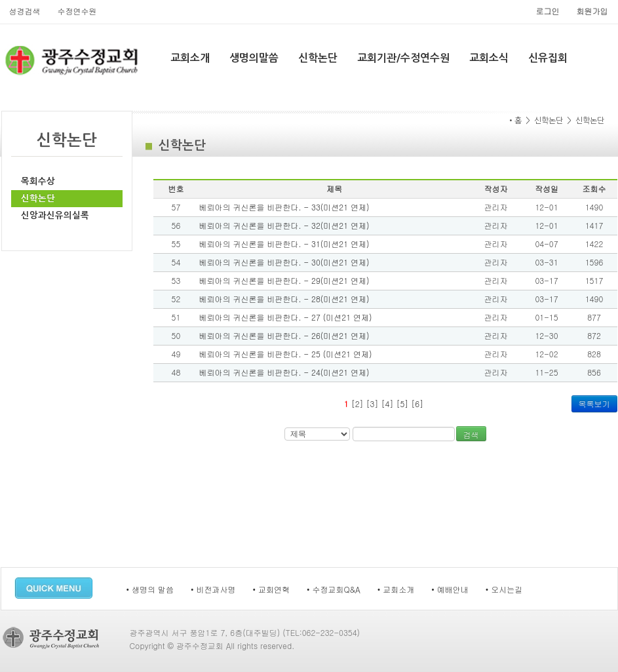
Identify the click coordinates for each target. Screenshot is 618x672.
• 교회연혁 (272, 589)
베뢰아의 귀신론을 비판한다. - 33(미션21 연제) (284, 207)
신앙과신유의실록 (55, 215)
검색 (471, 434)
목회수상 (38, 181)
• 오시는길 (504, 589)
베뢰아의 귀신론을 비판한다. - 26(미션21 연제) (284, 335)
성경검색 (25, 11)
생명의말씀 (254, 58)
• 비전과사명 (213, 589)
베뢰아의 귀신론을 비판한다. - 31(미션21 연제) (284, 244)
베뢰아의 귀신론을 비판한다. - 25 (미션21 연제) (286, 354)
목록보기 (594, 404)
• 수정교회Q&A (334, 589)
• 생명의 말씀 (150, 589)
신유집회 (548, 58)
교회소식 (489, 58)
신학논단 (318, 58)
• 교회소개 (396, 589)
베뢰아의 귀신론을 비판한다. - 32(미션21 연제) (284, 225)
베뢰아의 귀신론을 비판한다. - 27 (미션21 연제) (286, 317)
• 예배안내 (450, 589)
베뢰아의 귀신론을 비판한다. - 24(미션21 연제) (284, 372)
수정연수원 (77, 11)
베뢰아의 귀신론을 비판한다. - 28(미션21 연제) (284, 299)
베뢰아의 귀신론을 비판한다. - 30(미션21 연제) (284, 262)
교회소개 (190, 58)
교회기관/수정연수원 (403, 58)
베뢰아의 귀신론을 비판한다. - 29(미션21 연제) (284, 280)
